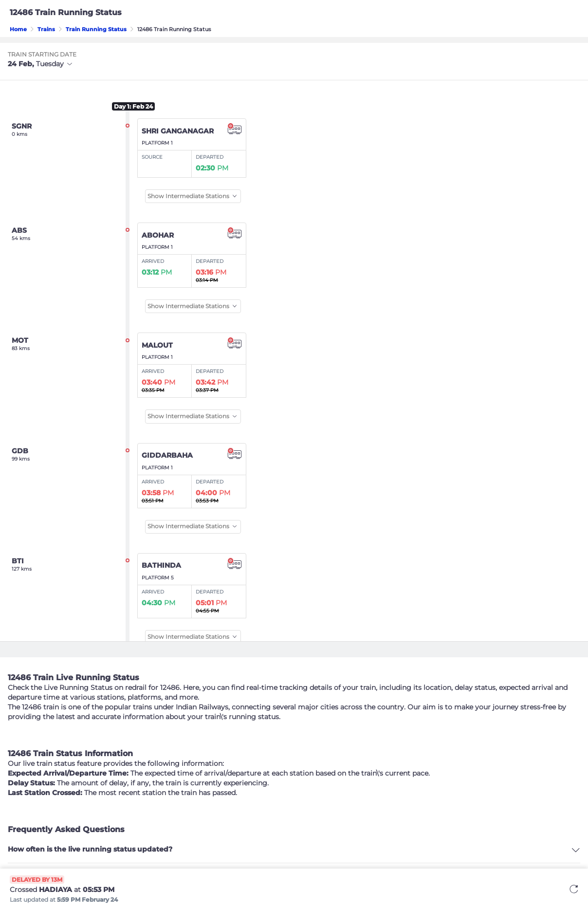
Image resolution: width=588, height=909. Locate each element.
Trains (46, 29)
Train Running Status (96, 29)
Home (18, 29)
